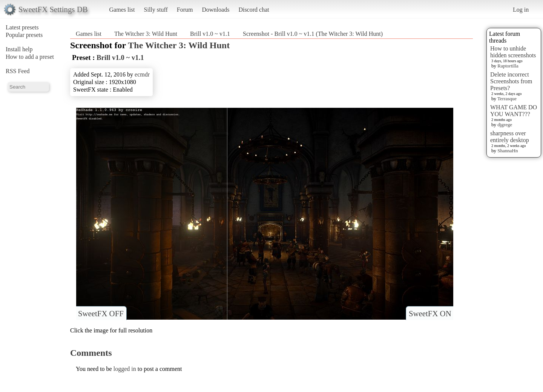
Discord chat (254, 10)
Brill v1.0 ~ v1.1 (210, 34)
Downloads (216, 10)
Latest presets (22, 27)
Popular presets (24, 35)
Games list (122, 10)
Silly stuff (156, 10)
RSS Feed (18, 71)
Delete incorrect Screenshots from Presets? (511, 81)
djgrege (505, 125)
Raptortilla (508, 66)
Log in (521, 10)
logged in (125, 369)
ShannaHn (508, 151)
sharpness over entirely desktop (510, 137)
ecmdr (142, 74)
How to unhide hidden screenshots (513, 52)
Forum (185, 10)
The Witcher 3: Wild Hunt (146, 34)
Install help (19, 49)
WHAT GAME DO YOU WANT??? (514, 111)
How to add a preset (30, 57)
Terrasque (507, 99)
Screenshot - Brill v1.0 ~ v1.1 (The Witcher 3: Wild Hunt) (313, 34)
